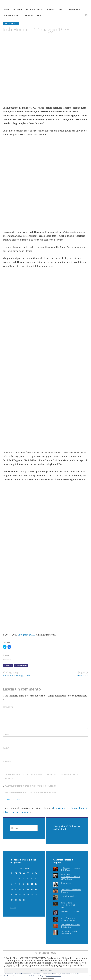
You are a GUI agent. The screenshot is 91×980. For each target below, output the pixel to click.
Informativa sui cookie (54, 976)
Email (6, 748)
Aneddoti (51, 9)
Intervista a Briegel (69, 896)
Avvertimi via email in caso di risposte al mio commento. (31, 786)
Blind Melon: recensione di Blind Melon (69, 905)
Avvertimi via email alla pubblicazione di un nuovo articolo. (33, 792)
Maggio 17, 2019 (11, 24)
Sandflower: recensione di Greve (71, 891)
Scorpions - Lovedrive (70, 911)
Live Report (27, 15)
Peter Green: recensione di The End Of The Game (70, 877)
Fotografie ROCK (26, 635)
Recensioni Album (35, 9)
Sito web (7, 761)
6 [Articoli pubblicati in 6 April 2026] (11, 884)
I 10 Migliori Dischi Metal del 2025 (69, 932)
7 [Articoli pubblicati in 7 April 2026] (15, 884)
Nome (6, 735)
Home (6, 9)
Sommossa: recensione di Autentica (70, 926)
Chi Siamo (18, 9)
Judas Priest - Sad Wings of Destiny (68, 919)
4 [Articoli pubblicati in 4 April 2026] (31, 879)
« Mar (13, 908)
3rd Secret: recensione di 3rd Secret (70, 869)
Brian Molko (66, 883)
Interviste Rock (11, 15)
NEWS (39, 15)
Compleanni (22, 666)
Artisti (62, 9)
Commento (9, 707)
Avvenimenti (74, 9)
